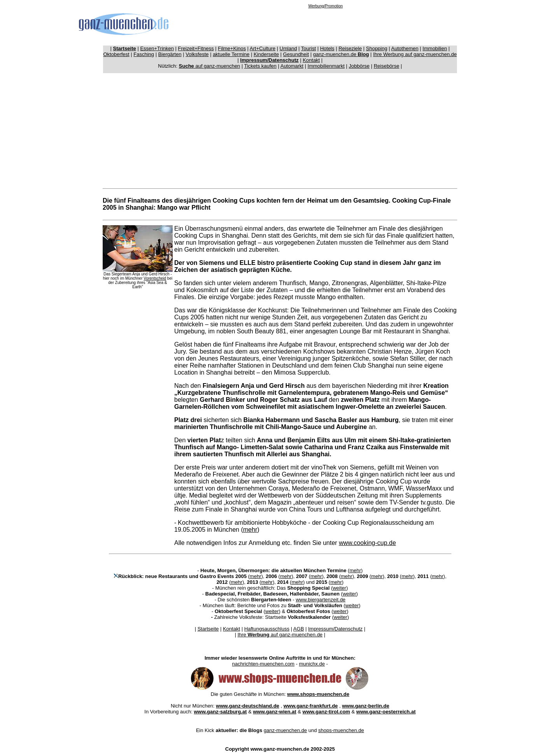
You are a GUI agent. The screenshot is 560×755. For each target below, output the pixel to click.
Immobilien (435, 48)
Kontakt (311, 60)
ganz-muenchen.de (341, 54)
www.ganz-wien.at (274, 712)
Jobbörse (359, 66)
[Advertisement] (325, 26)
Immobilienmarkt (326, 66)
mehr (250, 530)
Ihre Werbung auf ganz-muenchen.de (415, 54)
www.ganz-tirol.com (326, 712)
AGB (298, 629)
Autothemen (405, 48)
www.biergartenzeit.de (320, 600)
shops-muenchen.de (341, 730)
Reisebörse (387, 66)
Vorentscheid (155, 278)
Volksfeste (197, 54)
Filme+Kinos (232, 48)
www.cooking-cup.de (367, 543)
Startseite (208, 629)
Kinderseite (266, 54)
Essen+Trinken (157, 48)
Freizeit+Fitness (196, 48)
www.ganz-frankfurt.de (311, 706)
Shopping (377, 48)
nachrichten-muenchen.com (263, 664)
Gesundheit (296, 54)
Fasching (144, 54)
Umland (288, 48)
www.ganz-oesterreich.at (386, 712)
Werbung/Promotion (326, 6)
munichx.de (312, 664)
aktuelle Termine (231, 54)
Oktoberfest (116, 54)
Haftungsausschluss (267, 629)
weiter (339, 588)
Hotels (327, 48)
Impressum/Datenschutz (335, 629)
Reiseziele (350, 48)
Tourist (308, 48)
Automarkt (292, 66)
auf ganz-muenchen (210, 66)
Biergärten (170, 54)
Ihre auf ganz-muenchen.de (280, 635)
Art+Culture (262, 48)
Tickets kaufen (260, 66)
